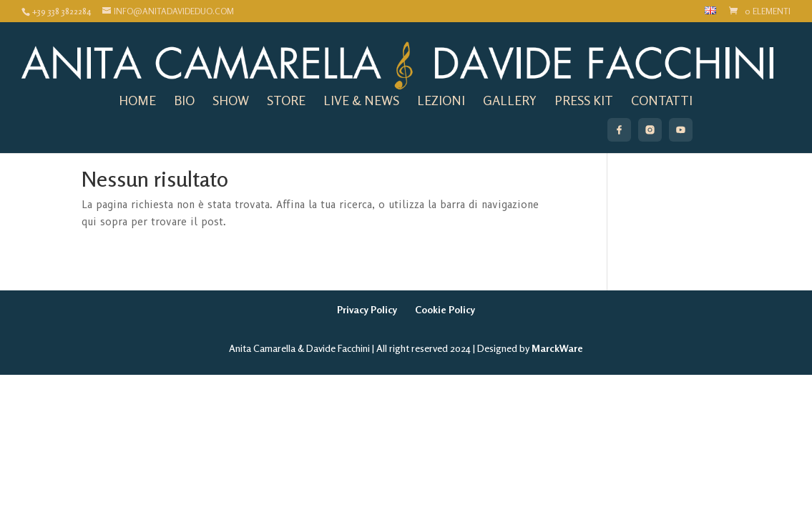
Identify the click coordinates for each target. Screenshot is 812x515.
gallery (510, 99)
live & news (361, 99)
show (231, 99)
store (286, 99)
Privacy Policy (367, 309)
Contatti (662, 99)
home (137, 99)
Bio (184, 99)
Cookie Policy (445, 309)
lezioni (441, 99)
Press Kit (584, 99)
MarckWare (557, 348)
